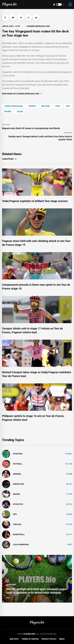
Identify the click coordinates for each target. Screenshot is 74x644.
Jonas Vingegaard (13, 106)
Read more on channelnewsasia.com (22, 94)
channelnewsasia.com (38, 26)
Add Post (14, 639)
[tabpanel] (37, 579)
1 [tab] (8, 598)
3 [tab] (17, 598)
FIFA (15, 514)
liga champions (21, 545)
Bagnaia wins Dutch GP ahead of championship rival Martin (31, 128)
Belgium (46, 106)
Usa (68, 106)
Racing (8, 111)
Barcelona (18, 484)
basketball (19, 534)
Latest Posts (9, 159)
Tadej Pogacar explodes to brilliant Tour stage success (35, 201)
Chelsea (17, 524)
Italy (58, 106)
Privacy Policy (49, 639)
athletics (18, 504)
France (32, 106)
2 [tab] (12, 598)
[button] (5, 18)
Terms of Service (30, 639)
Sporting (18, 454)
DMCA (62, 639)
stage (20, 111)
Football (18, 464)
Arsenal (17, 474)
